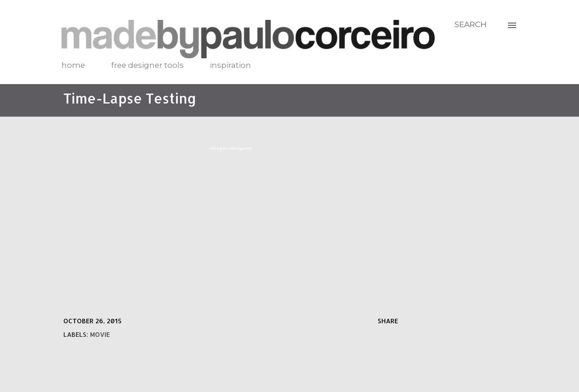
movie (100, 334)
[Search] (471, 24)
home (73, 65)
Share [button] (388, 321)
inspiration (230, 65)
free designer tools (147, 65)
